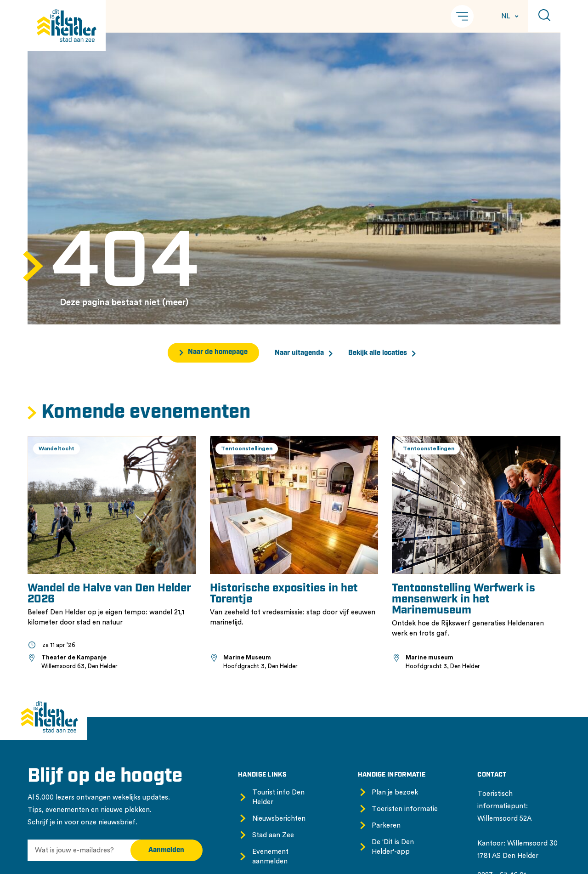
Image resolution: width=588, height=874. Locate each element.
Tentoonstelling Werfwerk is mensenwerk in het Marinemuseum (464, 600)
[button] (462, 16)
